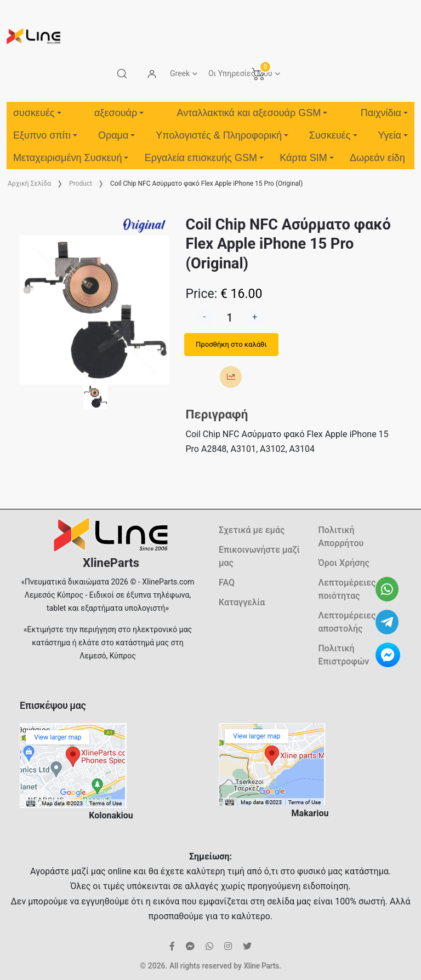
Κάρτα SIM (306, 158)
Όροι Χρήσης (344, 563)
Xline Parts (261, 966)
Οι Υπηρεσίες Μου (240, 73)
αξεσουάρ (119, 113)
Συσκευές (333, 135)
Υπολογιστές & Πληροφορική (222, 135)
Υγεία (393, 135)
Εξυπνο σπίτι (45, 135)
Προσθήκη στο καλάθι (231, 344)
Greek (180, 73)
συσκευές (37, 113)
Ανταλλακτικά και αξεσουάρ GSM (252, 113)
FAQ (227, 583)
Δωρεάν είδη (377, 158)
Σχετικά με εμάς (252, 530)
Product (81, 184)
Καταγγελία (242, 602)
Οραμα (116, 135)
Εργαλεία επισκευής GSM (204, 158)
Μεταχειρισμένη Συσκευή (71, 158)
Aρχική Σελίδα (29, 184)
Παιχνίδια (384, 113)
